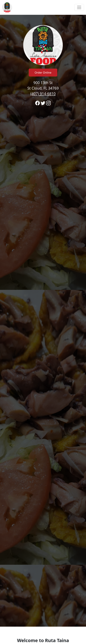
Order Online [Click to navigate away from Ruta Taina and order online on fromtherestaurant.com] (43, 73)
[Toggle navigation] (79, 7)
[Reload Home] (7, 7)
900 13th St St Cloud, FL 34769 (43, 88)
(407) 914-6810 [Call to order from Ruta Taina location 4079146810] (43, 94)
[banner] (43, 321)
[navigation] (43, 7)
